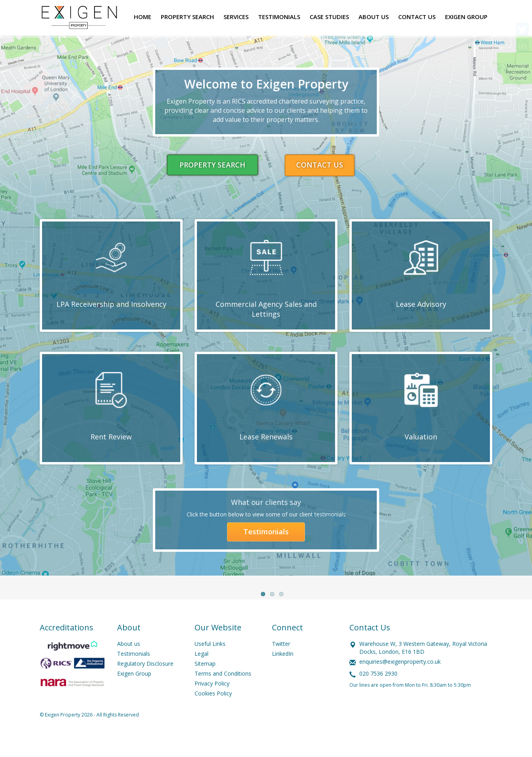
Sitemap (205, 683)
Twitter (281, 663)
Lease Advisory (421, 304)
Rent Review (111, 437)
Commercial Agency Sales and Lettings (266, 309)
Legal (201, 673)
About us (129, 663)
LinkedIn (283, 673)
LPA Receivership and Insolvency (111, 304)
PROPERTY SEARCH (212, 165)
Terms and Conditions (223, 692)
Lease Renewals (266, 437)
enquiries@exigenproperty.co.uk (400, 681)
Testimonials (266, 532)
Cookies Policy (213, 712)
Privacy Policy (212, 702)
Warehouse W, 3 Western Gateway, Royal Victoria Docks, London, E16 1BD (423, 667)
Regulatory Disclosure (145, 683)
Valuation (421, 437)
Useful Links (210, 663)
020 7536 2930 (378, 692)
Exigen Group (134, 692)
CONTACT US (320, 165)
